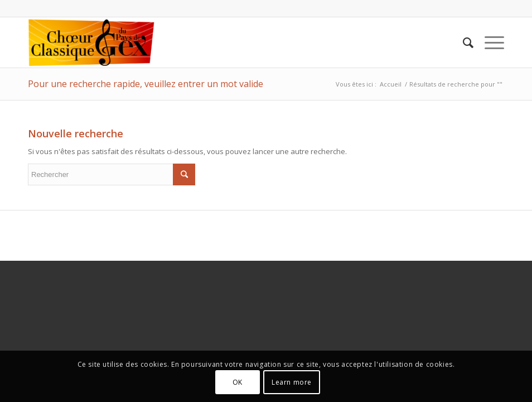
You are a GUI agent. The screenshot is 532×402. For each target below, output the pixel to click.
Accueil (391, 84)
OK (238, 382)
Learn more (292, 382)
